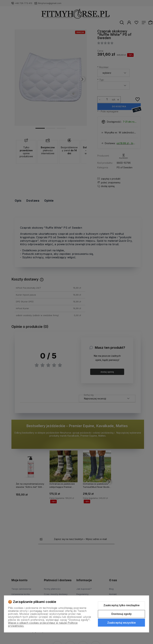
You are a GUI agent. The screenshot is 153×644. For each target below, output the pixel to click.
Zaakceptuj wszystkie (122, 623)
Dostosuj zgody (122, 614)
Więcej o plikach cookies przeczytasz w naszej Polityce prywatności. (43, 624)
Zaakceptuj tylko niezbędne (122, 605)
